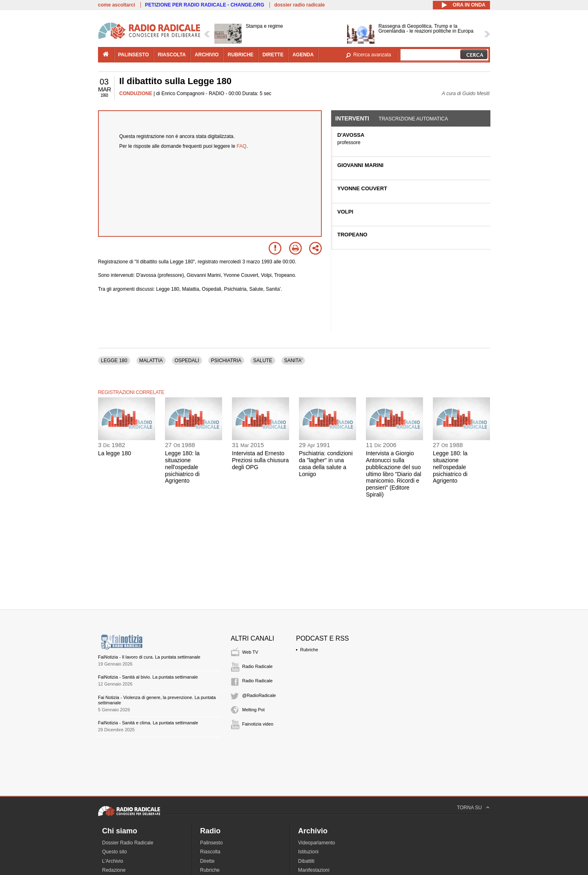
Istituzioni (308, 852)
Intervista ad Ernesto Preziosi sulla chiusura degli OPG (260, 460)
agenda (303, 55)
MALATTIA (151, 361)
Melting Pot (253, 710)
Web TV (250, 652)
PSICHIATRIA (226, 361)
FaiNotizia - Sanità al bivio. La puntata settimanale (148, 677)
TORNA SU (469, 808)
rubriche (240, 55)
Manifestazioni (314, 870)
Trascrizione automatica (413, 119)
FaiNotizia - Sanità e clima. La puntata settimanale (148, 723)
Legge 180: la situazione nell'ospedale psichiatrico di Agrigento (182, 467)
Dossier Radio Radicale (128, 843)
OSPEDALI (187, 361)
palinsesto (134, 55)
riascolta (172, 55)
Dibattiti (306, 861)
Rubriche (309, 650)
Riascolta (210, 852)
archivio (207, 55)
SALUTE (263, 361)
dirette (273, 55)
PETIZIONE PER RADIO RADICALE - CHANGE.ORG (205, 5)
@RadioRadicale (259, 695)
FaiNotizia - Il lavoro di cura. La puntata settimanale (149, 657)
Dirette (207, 861)
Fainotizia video (258, 724)
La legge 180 (115, 453)
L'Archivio (113, 861)
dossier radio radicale (299, 5)
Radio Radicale (257, 666)
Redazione (114, 870)
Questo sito (115, 852)
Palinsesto (211, 843)
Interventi (352, 118)
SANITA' (293, 361)
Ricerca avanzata (372, 55)
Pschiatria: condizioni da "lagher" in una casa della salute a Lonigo (326, 463)
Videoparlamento (317, 843)
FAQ (242, 146)
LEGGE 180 (114, 361)
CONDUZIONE (136, 94)
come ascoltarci (117, 5)
